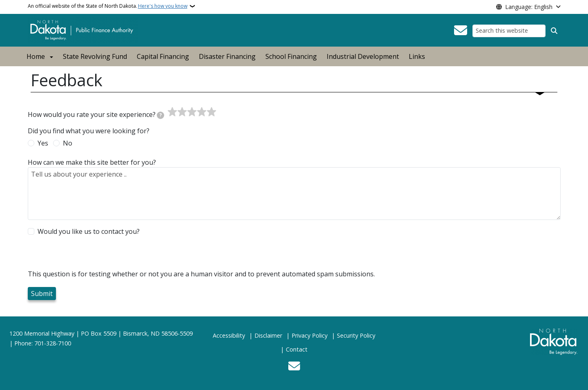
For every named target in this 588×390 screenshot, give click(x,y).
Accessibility (229, 335)
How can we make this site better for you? (92, 162)
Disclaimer (268, 335)
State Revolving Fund (95, 56)
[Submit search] (554, 31)
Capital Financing (163, 56)
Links (417, 56)
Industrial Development (363, 56)
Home (36, 56)
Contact (297, 349)
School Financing (291, 56)
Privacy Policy (310, 335)
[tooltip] (160, 115)
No (68, 143)
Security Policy (356, 335)
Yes (43, 143)
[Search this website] (509, 31)
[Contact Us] (461, 31)
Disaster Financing (227, 56)
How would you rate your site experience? (96, 114)
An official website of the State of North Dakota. (108, 6)
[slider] (192, 112)
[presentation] (90, 253)
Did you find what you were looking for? (89, 131)
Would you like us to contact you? (89, 231)
